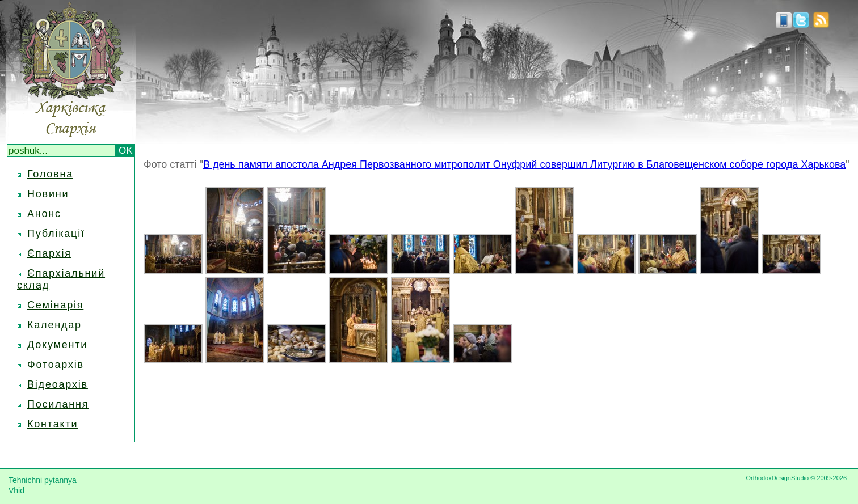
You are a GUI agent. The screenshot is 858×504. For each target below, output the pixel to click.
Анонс (44, 214)
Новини (48, 194)
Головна (50, 174)
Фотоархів (56, 365)
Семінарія (55, 305)
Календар (54, 325)
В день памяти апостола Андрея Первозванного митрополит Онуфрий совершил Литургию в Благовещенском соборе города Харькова (524, 164)
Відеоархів (58, 384)
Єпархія (49, 253)
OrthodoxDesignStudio (777, 478)
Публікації (56, 234)
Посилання (58, 404)
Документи (57, 345)
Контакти (52, 424)
